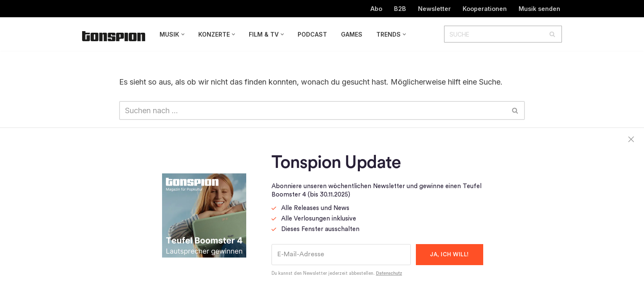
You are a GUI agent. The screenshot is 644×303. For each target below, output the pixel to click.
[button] (183, 34)
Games (352, 34)
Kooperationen (485, 9)
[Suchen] (494, 34)
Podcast (312, 34)
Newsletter (434, 9)
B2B (400, 9)
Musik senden (539, 9)
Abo (376, 9)
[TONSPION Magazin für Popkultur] (114, 36)
